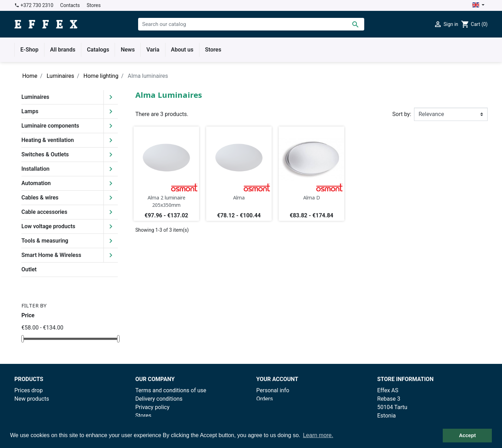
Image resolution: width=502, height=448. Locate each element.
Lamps (30, 111)
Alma (239, 198)
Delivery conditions (159, 399)
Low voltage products (48, 226)
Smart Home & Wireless (51, 255)
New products (32, 399)
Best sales (27, 407)
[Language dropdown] (478, 5)
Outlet (29, 269)
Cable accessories (44, 212)
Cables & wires (40, 198)
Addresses (270, 416)
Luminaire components (50, 126)
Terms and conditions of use (171, 390)
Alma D (312, 198)
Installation (35, 169)
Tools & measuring (45, 241)
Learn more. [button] (318, 435)
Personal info (273, 390)
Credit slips (270, 407)
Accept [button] (467, 435)
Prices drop (29, 390)
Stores (94, 5)
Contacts (70, 5)
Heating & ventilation (48, 140)
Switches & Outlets (45, 154)
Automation (36, 183)
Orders (264, 399)
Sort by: (402, 114)
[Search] (251, 24)
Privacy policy (152, 407)
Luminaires (35, 97)
